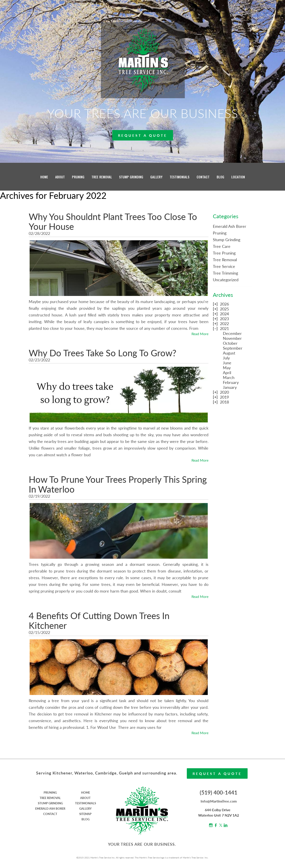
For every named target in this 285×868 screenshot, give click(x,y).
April (227, 373)
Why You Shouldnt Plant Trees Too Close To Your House (113, 222)
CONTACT (203, 177)
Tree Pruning (224, 253)
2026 (224, 304)
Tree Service (224, 266)
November (232, 338)
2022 (224, 324)
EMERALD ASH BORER (50, 809)
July (226, 358)
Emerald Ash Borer (230, 226)
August (229, 353)
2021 (224, 328)
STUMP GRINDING (131, 177)
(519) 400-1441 (219, 792)
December (232, 333)
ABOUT (60, 177)
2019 (224, 397)
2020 (224, 392)
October (230, 343)
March (229, 377)
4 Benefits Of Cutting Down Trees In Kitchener (99, 621)
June (227, 363)
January (230, 387)
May (227, 368)
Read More (200, 334)
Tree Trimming (225, 273)
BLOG (220, 177)
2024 (224, 314)
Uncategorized (226, 280)
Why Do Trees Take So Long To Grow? (103, 353)
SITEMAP (85, 814)
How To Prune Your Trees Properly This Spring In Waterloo (118, 484)
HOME (44, 177)
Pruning (220, 233)
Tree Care (222, 246)
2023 (224, 319)
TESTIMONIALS (180, 177)
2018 (224, 402)
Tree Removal (225, 260)
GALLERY (156, 177)
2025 (224, 309)
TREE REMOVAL (102, 177)
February (231, 382)
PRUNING (78, 177)
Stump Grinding (227, 240)
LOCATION (238, 177)
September (233, 348)
